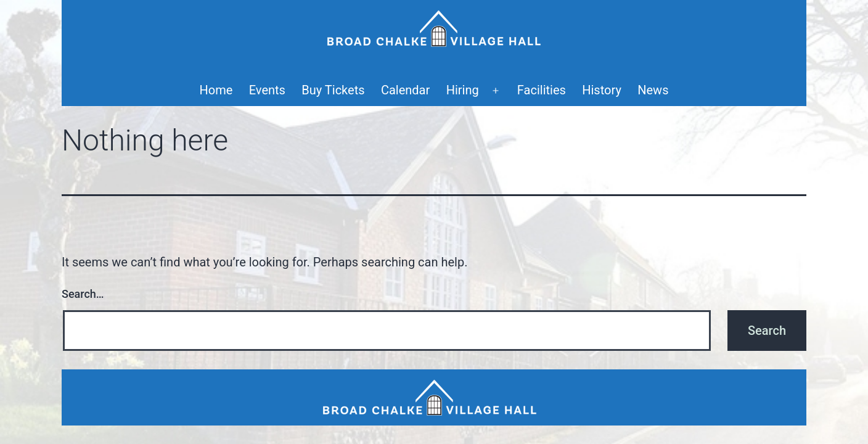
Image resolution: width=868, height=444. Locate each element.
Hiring (463, 90)
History (602, 90)
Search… (83, 294)
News (653, 90)
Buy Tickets (333, 90)
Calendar (405, 90)
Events (267, 90)
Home (216, 90)
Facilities (542, 90)
